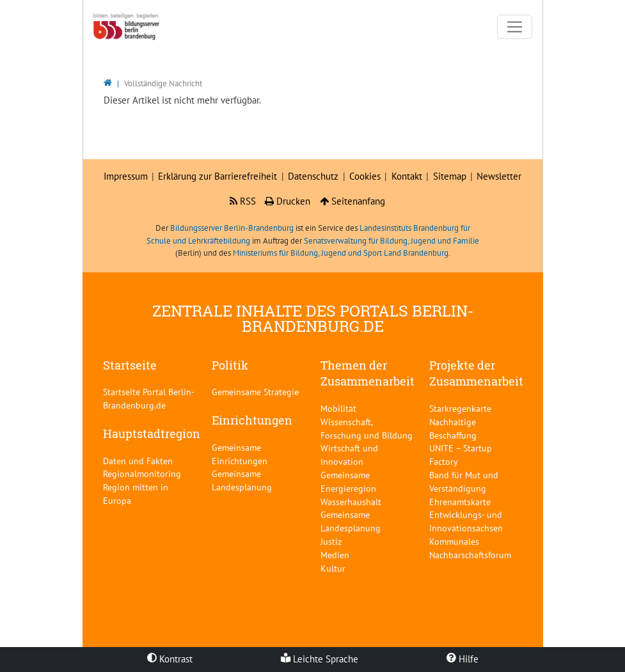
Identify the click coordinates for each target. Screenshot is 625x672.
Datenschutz (313, 176)
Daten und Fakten (138, 461)
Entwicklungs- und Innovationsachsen (466, 521)
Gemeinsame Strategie (255, 392)
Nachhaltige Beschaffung (453, 428)
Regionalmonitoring (142, 473)
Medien (335, 555)
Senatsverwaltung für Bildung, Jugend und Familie (392, 241)
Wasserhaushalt (351, 502)
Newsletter (499, 176)
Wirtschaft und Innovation (349, 455)
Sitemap (450, 176)
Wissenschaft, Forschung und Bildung (367, 428)
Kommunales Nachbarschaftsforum (470, 548)
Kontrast (170, 659)
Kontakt (407, 176)
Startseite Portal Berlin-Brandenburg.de (149, 398)
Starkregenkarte (460, 408)
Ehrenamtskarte (460, 502)
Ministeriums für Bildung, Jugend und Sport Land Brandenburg (341, 253)
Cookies (365, 176)
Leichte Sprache (320, 659)
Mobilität (338, 408)
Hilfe (463, 659)
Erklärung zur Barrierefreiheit (218, 176)
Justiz (331, 541)
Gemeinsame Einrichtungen (240, 454)
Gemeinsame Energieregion (348, 481)
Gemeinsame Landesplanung (242, 480)
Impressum (126, 176)
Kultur (333, 568)
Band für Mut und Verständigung (464, 481)
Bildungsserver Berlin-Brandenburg (232, 228)
